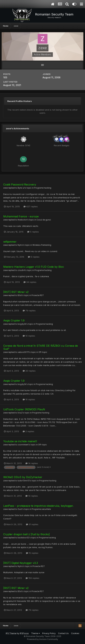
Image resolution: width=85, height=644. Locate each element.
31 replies (32, 524)
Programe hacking (43, 188)
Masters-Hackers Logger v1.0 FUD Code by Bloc (34, 267)
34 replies (30, 282)
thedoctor (22, 220)
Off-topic (43, 352)
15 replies (32, 553)
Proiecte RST (38, 295)
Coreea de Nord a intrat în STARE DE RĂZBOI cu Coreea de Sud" (41, 347)
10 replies (29, 336)
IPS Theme (11, 633)
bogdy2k (22, 324)
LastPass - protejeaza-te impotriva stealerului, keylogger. (38, 506)
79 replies (29, 311)
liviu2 (20, 413)
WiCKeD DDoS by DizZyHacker (23, 477)
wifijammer (10, 242)
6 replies (34, 257)
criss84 (21, 270)
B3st (20, 295)
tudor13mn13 (24, 481)
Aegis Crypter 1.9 (14, 320)
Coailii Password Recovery (20, 184)
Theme (35, 633)
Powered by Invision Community (43, 639)
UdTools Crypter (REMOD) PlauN (24, 409)
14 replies (32, 463)
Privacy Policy (49, 633)
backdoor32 (23, 538)
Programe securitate (41, 509)
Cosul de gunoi (44, 220)
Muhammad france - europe (21, 216)
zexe (5, 188)
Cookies (75, 633)
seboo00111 (23, 352)
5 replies (33, 232)
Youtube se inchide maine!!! (20, 441)
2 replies (28, 431)
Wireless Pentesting (42, 245)
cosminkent (23, 445)
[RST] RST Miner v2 (16, 292)
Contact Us (63, 633)
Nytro (20, 245)
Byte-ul (21, 188)
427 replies (31, 206)
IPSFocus (24, 633)
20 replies (29, 371)
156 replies (32, 578)
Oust (20, 509)
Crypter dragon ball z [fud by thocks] (27, 534)
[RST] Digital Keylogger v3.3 (21, 563)
